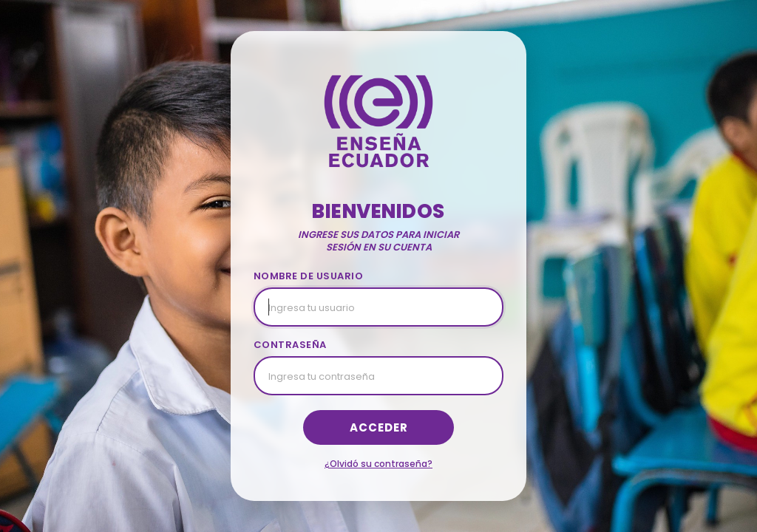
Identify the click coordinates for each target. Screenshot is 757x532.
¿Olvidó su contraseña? (378, 464)
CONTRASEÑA (290, 345)
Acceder (379, 427)
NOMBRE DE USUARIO (309, 276)
